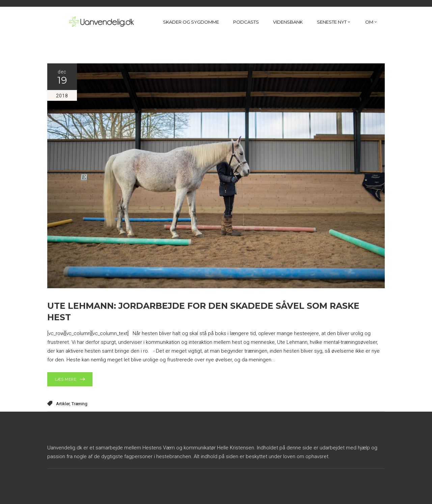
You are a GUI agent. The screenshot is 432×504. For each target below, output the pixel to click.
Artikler (63, 404)
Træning (79, 404)
